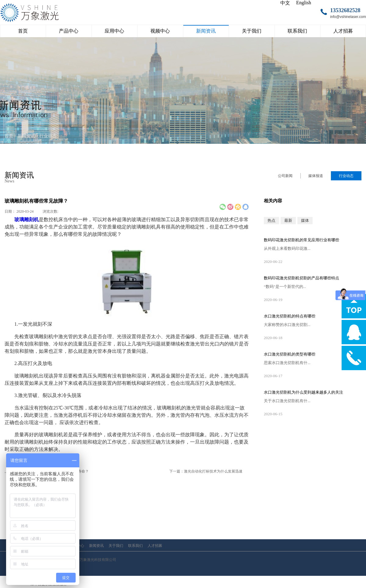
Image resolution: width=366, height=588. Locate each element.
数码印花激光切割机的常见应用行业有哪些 (301, 240)
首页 (23, 31)
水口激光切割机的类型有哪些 (290, 354)
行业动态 (48, 136)
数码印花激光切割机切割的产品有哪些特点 (301, 278)
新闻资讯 (26, 136)
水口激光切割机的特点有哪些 (290, 316)
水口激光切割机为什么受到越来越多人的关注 (303, 392)
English (304, 3)
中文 (285, 3)
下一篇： (206, 471)
